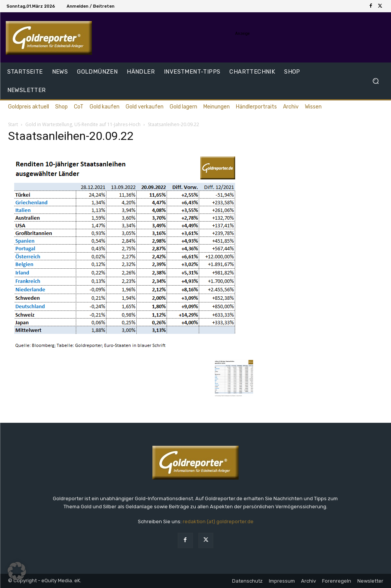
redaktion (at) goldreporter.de (218, 521)
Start (13, 124)
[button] (376, 81)
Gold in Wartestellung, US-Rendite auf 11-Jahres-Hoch (83, 124)
